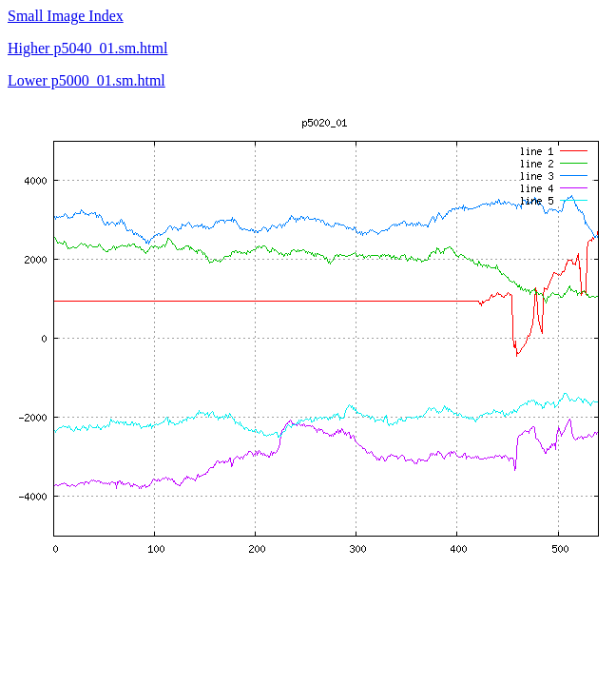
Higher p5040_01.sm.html (87, 48)
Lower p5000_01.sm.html (87, 80)
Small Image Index (66, 16)
